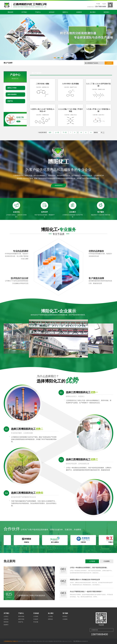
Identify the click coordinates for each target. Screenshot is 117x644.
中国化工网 (35, 641)
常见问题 (36, 622)
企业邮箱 (65, 619)
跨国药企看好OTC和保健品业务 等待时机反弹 (85, 580)
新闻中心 (65, 12)
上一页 (57, 133)
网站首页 (11, 12)
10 (81, 133)
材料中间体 (21, 619)
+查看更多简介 (58, 185)
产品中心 (38, 12)
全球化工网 (41, 641)
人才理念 (50, 616)
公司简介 (6, 616)
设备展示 (6, 625)
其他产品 (10, 101)
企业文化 (6, 619)
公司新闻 (92, 561)
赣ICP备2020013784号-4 (66, 641)
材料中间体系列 (12, 94)
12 (91, 133)
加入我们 (93, 12)
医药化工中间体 (12, 88)
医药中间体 (21, 616)
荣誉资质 (6, 622)
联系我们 (106, 12)
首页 (50, 133)
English (104, 4)
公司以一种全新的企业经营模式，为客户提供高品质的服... (89, 568)
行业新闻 (107, 561)
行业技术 (36, 619)
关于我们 (24, 12)
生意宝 (47, 641)
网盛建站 (51, 641)
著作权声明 (57, 641)
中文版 (98, 4)
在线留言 (79, 12)
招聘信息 (50, 619)
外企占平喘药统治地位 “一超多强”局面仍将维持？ (86, 592)
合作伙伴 (52, 12)
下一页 (65, 133)
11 (86, 133)
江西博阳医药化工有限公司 (22, 175)
